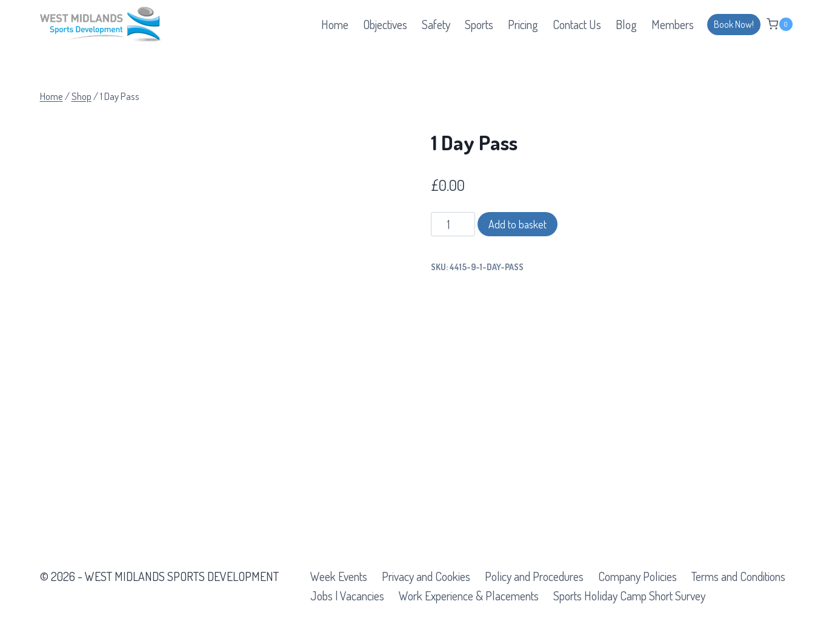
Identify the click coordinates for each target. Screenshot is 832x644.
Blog (626, 24)
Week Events (339, 576)
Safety (436, 24)
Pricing (523, 24)
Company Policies (637, 576)
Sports (479, 24)
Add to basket (518, 224)
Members (673, 24)
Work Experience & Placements (469, 596)
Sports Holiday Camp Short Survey (629, 596)
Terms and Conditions (738, 576)
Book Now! (734, 24)
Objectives (385, 24)
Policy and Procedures (534, 576)
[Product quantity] (453, 224)
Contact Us (577, 24)
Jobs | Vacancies (347, 596)
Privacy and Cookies (426, 576)
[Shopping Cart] (779, 24)
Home (335, 24)
